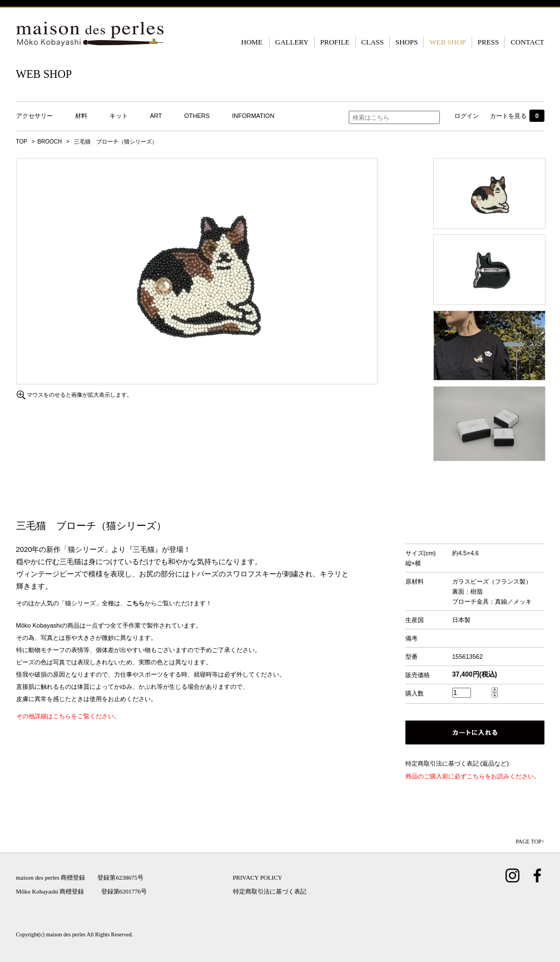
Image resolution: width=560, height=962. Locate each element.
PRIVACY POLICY (258, 877)
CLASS (373, 42)
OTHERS (197, 116)
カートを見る (517, 116)
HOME (252, 42)
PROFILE (335, 42)
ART (156, 116)
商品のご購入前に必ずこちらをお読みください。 (473, 776)
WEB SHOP (447, 42)
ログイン (467, 116)
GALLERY (292, 42)
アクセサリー (34, 116)
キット (119, 116)
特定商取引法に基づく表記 (270, 891)
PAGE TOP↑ (530, 842)
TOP (22, 142)
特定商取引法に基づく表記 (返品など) (457, 763)
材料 (81, 116)
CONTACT (527, 42)
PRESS (488, 42)
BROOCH (49, 142)
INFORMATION (253, 116)
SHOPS (407, 42)
